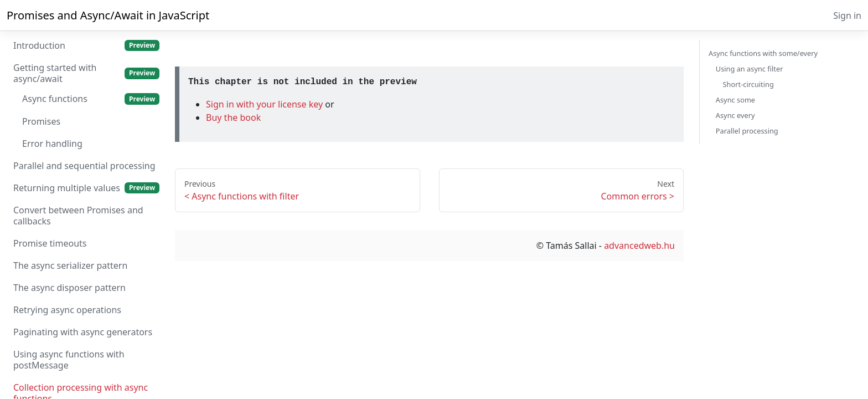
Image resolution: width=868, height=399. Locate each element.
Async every (735, 115)
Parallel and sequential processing (84, 166)
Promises (41, 121)
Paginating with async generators (83, 332)
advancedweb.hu (639, 245)
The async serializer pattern (70, 265)
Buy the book (233, 117)
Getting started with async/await (86, 73)
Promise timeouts (50, 243)
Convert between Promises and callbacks (78, 216)
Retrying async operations (67, 310)
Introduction (86, 45)
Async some (735, 100)
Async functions (91, 99)
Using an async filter (750, 69)
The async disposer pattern (69, 288)
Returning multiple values (86, 188)
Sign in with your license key (265, 104)
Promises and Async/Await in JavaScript (108, 15)
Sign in (847, 16)
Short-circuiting (748, 84)
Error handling (52, 144)
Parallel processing (747, 131)
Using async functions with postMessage (69, 360)
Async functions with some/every (763, 53)
